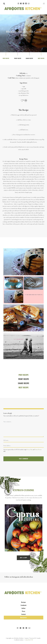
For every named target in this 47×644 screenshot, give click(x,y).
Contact (24, 614)
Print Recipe (18, 58)
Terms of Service (38, 450)
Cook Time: (11, 78)
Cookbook (24, 605)
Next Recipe (41, 58)
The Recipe (24, 110)
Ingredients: (23, 83)
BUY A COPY (24, 558)
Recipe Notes (23, 159)
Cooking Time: (21, 76)
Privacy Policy (30, 450)
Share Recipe (29, 58)
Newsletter (23, 618)
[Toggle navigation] (44, 4)
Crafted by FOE (29, 640)
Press (23, 611)
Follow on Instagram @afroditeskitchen (19, 577)
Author (24, 608)
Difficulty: (23, 73)
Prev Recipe (6, 58)
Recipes (23, 602)
